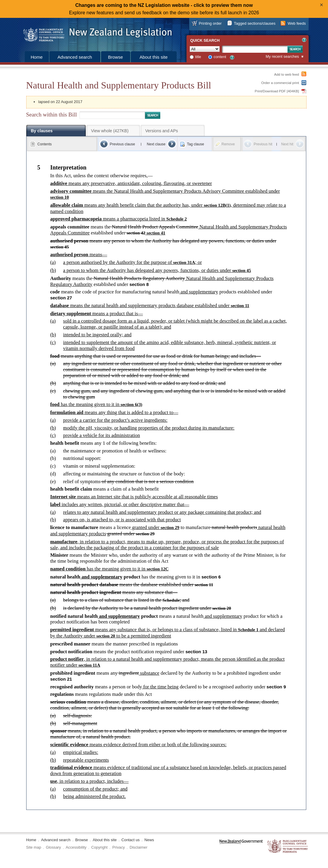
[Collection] (205, 49)
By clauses (42, 131)
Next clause (156, 144)
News (149, 840)
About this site (153, 57)
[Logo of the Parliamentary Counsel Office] (95, 33)
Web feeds (297, 23)
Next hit (287, 144)
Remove (228, 144)
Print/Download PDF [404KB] (277, 91)
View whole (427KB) (110, 131)
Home (37, 57)
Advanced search (75, 57)
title (198, 57)
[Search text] (255, 49)
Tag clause (196, 144)
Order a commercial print (280, 83)
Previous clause (123, 144)
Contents (45, 144)
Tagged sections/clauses (255, 23)
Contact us (131, 840)
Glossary (53, 847)
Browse (115, 57)
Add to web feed (286, 74)
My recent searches (282, 57)
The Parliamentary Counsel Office (288, 846)
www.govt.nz (241, 846)
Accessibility (76, 847)
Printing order (210, 23)
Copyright (99, 847)
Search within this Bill (52, 115)
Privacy (119, 847)
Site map (34, 847)
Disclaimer (139, 847)
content (220, 57)
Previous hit (263, 144)
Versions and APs (162, 131)
